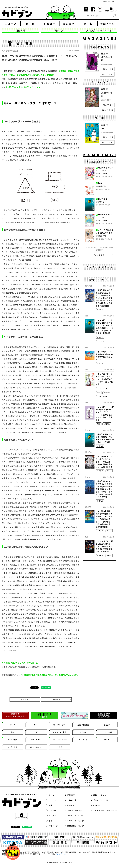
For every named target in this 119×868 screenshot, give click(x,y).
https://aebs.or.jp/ (61, 854)
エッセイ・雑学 (102, 397)
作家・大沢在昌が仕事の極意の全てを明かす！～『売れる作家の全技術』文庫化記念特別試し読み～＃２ (39, 58)
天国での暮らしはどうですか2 (104, 169)
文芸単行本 (72, 800)
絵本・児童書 (12, 740)
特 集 (30, 24)
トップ (51, 795)
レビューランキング (76, 821)
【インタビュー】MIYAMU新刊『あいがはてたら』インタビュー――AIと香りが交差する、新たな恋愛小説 (105, 413)
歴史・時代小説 (83, 725)
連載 (51, 821)
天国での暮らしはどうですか (104, 216)
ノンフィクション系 (60, 740)
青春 (12, 732)
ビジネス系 (83, 740)
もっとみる (104, 255)
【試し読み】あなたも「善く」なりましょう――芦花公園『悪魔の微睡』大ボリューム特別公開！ (104, 462)
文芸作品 (100, 310)
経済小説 (107, 725)
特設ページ (108, 24)
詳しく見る (108, 74)
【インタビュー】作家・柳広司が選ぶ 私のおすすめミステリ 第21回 (104, 356)
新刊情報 (71, 795)
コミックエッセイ (36, 747)
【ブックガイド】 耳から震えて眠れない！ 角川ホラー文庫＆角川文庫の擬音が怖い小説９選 (104, 546)
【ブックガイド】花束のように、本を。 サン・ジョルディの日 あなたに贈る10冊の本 (104, 379)
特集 (51, 805)
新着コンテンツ (100, 795)
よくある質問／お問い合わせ (105, 810)
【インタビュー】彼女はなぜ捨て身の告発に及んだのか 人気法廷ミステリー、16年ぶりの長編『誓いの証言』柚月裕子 (105, 327)
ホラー (109, 471)
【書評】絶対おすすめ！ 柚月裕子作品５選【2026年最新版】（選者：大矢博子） (105, 438)
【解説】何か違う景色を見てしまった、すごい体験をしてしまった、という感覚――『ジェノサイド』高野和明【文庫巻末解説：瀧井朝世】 (104, 298)
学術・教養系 (36, 740)
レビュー (50, 24)
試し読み (69, 24)
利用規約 (97, 805)
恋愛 (99, 392)
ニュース (11, 24)
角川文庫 (71, 805)
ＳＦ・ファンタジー (103, 388)
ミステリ (100, 337)
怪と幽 (107, 740)
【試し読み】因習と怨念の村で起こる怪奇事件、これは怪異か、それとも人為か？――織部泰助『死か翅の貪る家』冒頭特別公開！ (104, 519)
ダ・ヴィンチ (101, 341)
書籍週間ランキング (76, 826)
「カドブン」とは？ (101, 800)
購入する (108, 69)
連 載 (88, 24)
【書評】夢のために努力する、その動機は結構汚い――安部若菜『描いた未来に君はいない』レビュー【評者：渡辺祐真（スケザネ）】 (104, 489)
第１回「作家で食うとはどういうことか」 (23, 87)
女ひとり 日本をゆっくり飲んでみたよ (104, 231)
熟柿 (100, 183)
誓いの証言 (103, 199)
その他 (60, 747)
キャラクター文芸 (60, 732)
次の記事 (61, 699)
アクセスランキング (75, 816)
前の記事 (20, 699)
